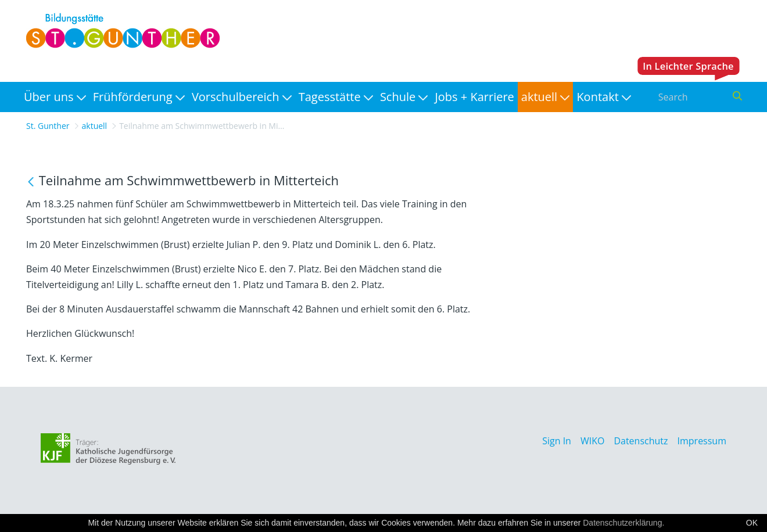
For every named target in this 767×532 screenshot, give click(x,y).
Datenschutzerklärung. (623, 523)
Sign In (557, 441)
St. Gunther (48, 126)
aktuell (95, 126)
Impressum (702, 441)
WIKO (592, 441)
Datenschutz (641, 441)
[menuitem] (55, 97)
